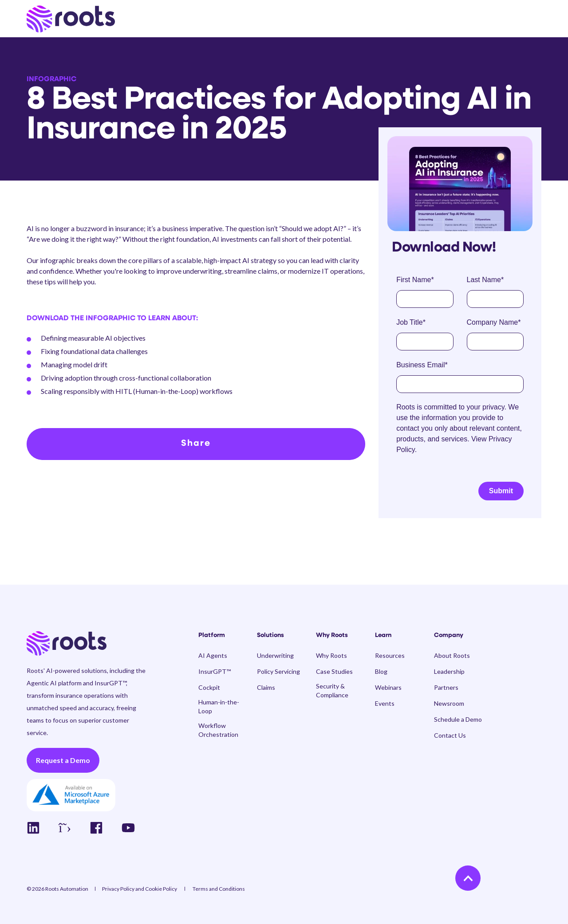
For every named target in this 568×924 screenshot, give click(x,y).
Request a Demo (63, 760)
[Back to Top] (468, 878)
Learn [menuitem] (383, 636)
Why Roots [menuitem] (332, 636)
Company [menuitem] (449, 636)
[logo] (67, 644)
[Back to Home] (71, 19)
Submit (501, 491)
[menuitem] (223, 640)
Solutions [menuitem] (270, 636)
